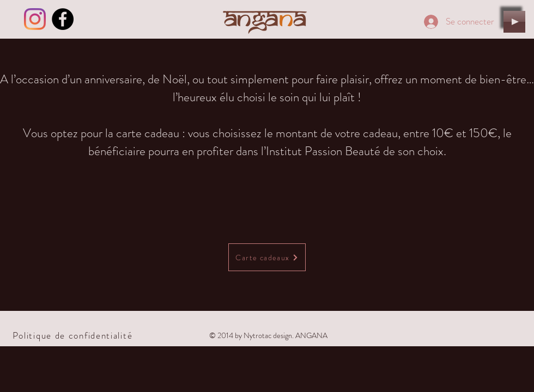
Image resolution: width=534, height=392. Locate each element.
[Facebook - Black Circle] (63, 19)
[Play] (514, 22)
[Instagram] (35, 19)
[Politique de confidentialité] (74, 335)
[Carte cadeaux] (267, 257)
